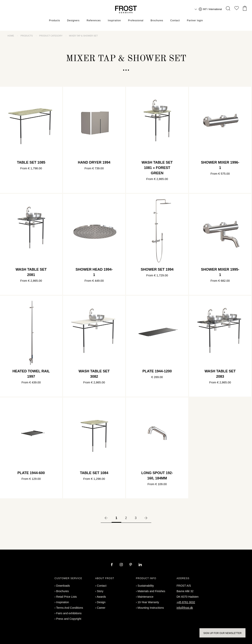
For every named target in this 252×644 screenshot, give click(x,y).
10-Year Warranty (148, 602)
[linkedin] (140, 565)
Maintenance (146, 597)
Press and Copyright (69, 619)
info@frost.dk (185, 608)
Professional (136, 21)
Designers (73, 21)
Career (101, 608)
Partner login (195, 21)
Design (101, 602)
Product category (51, 36)
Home (11, 36)
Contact (175, 21)
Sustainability (146, 586)
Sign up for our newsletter (222, 633)
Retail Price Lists (67, 597)
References (94, 21)
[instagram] (122, 565)
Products (54, 21)
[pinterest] (131, 565)
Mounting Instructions (151, 608)
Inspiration (114, 21)
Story (100, 591)
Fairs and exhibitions (69, 613)
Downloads (63, 586)
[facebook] (112, 565)
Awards (101, 597)
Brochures (157, 21)
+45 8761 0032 (186, 602)
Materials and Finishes (151, 591)
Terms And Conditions (70, 608)
